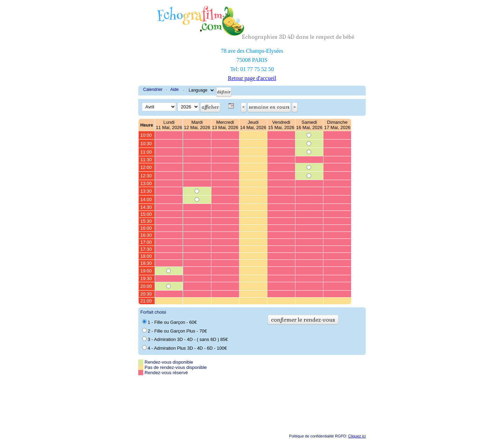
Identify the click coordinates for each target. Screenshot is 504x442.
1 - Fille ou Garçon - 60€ (169, 322)
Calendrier (153, 90)
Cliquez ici (357, 436)
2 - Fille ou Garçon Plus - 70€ (174, 331)
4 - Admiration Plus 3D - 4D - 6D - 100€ (184, 348)
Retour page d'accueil (252, 78)
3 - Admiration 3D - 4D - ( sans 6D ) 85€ (185, 339)
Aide (174, 90)
